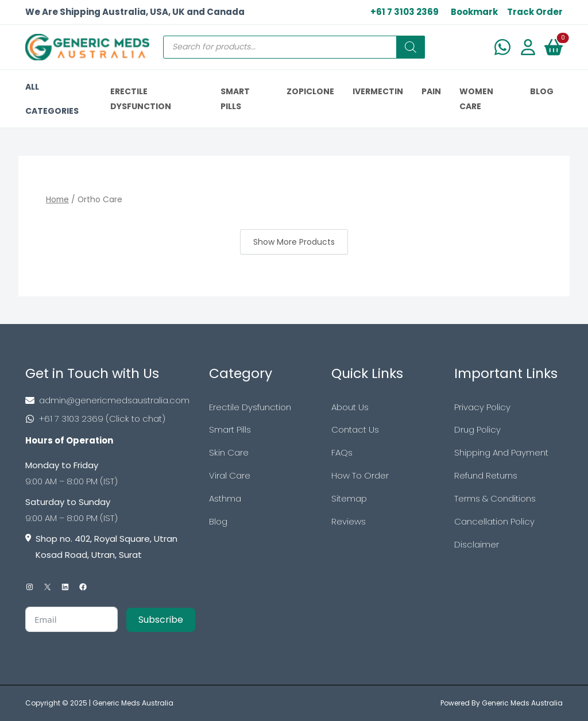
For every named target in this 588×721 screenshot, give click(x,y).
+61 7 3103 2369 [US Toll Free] (405, 12)
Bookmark (474, 12)
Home (57, 200)
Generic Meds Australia (133, 703)
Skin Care (229, 452)
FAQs (342, 452)
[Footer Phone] (110, 419)
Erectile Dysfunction (250, 407)
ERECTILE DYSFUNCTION (141, 99)
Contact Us (355, 429)
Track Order (535, 12)
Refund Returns (486, 475)
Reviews (349, 521)
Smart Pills (230, 429)
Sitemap (349, 498)
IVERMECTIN (378, 91)
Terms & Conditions (495, 498)
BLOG (542, 91)
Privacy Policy (482, 407)
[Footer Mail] (110, 400)
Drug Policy (477, 429)
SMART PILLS (235, 99)
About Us (350, 407)
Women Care (476, 99)
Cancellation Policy (494, 521)
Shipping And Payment (501, 452)
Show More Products (294, 242)
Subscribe (161, 620)
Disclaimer (477, 544)
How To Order (360, 475)
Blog (218, 521)
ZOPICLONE (310, 91)
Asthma (225, 498)
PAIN (431, 91)
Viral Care (230, 475)
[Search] (411, 47)
